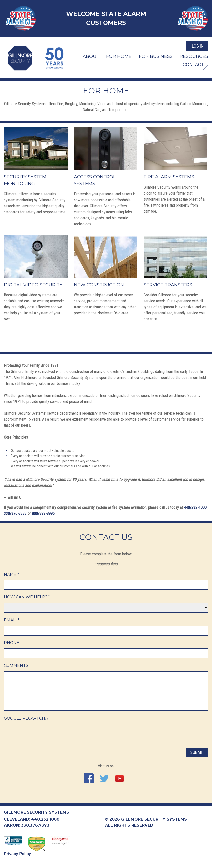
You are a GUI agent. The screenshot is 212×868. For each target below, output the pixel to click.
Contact (192, 64)
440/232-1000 (195, 507)
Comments (16, 666)
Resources (194, 56)
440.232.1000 (45, 819)
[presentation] (42, 734)
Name (12, 574)
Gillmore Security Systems (37, 812)
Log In (198, 46)
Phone (12, 643)
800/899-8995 (43, 513)
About (91, 56)
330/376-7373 (15, 513)
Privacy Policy (18, 854)
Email (12, 620)
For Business (156, 56)
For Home (119, 56)
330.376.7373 (35, 825)
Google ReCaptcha (26, 719)
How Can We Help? (27, 597)
